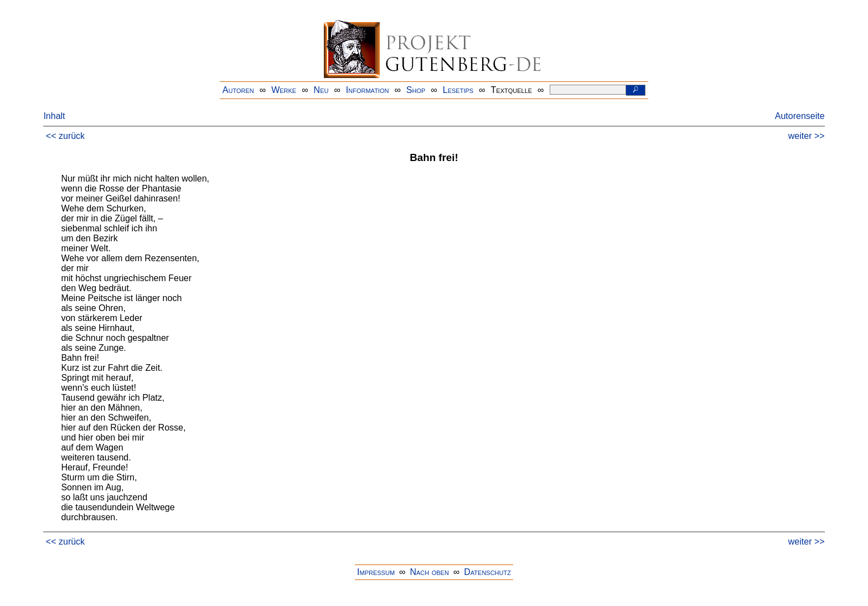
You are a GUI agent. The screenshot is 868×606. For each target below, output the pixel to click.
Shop (416, 90)
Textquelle (512, 90)
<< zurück (65, 136)
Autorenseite (800, 116)
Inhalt (54, 116)
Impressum (376, 572)
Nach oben (429, 572)
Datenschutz (487, 572)
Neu (321, 90)
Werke (284, 90)
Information (368, 90)
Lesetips (458, 90)
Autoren (238, 90)
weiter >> (807, 136)
